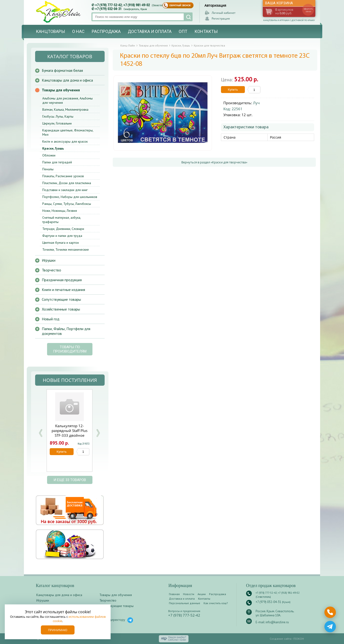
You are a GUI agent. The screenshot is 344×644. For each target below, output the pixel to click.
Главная (174, 594)
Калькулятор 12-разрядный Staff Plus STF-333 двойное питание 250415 (70, 433)
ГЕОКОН (299, 639)
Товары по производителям (70, 349)
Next (98, 433)
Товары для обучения (61, 90)
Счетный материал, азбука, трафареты (62, 220)
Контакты (206, 31)
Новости (189, 594)
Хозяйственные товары (61, 309)
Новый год (51, 319)
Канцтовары (50, 31)
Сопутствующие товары (61, 299)
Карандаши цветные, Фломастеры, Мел (68, 132)
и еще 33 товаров (70, 480)
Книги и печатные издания (63, 290)
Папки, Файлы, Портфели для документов (66, 331)
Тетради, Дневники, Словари (63, 229)
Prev (41, 433)
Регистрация (221, 18)
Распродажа (106, 31)
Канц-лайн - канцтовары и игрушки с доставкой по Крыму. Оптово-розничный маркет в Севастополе (59, 12)
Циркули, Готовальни (57, 123)
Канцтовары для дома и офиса (67, 80)
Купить (233, 90)
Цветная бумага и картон (61, 243)
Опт (183, 31)
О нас (78, 31)
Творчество (51, 270)
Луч (256, 103)
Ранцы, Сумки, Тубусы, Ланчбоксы (67, 204)
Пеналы (48, 169)
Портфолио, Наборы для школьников (70, 197)
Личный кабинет (224, 13)
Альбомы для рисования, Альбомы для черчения (67, 100)
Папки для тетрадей (57, 162)
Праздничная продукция (62, 280)
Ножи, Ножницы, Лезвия (60, 211)
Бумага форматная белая (62, 70)
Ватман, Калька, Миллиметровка (65, 109)
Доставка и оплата (150, 31)
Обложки (49, 155)
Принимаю (58, 630)
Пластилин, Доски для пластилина (67, 183)
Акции (202, 594)
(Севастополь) (160, 5)
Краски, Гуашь (53, 148)
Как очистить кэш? (216, 603)
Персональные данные (185, 603)
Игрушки (49, 260)
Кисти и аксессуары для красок (65, 141)
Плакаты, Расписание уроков (63, 176)
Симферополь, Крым (135, 9)
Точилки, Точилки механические (66, 249)
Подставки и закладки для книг (65, 190)
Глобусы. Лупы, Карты (58, 116)
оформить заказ (308, 10)
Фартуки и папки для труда (62, 236)
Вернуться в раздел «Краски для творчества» (214, 162)
